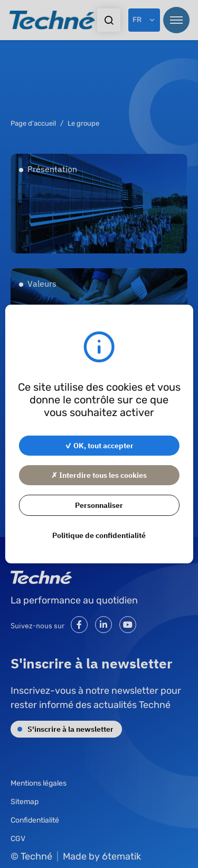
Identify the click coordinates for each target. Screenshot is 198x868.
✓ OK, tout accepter (99, 445)
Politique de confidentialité (99, 535)
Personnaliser (99, 505)
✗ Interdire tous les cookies (99, 475)
